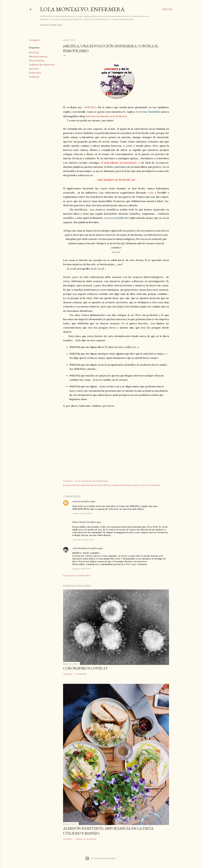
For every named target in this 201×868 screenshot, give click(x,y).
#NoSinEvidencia (38, 57)
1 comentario (81, 674)
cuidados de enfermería (42, 65)
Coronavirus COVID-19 (85, 668)
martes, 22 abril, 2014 (82, 513)
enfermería (35, 73)
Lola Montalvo (80, 548)
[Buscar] (167, 9)
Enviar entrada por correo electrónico (92, 481)
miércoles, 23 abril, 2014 (83, 540)
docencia (34, 69)
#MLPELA (90, 107)
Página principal (51, 25)
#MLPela (34, 53)
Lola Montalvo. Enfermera (82, 9)
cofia (151, 193)
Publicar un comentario (77, 576)
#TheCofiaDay (37, 61)
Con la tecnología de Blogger (101, 858)
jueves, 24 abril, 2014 (82, 569)
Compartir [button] (34, 40)
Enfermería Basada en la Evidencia (106, 116)
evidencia (34, 77)
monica (76, 501)
